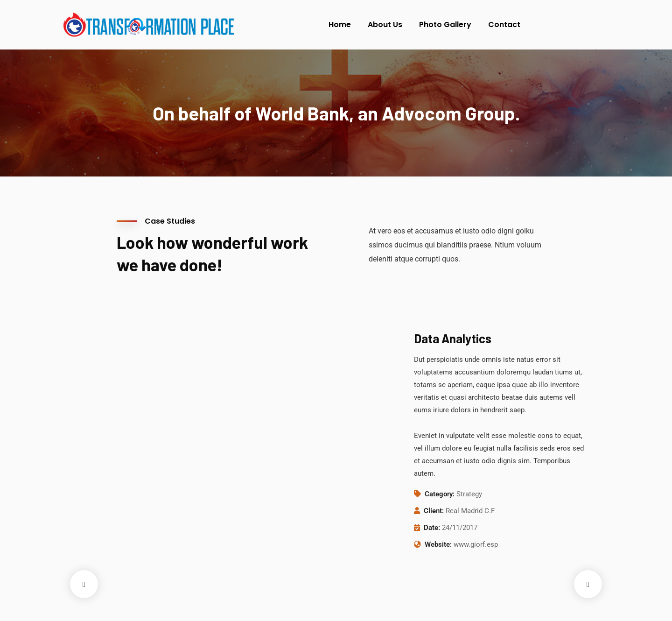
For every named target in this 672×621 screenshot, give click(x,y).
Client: (434, 511)
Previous (84, 584)
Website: (438, 544)
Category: (440, 494)
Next (588, 584)
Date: (432, 528)
